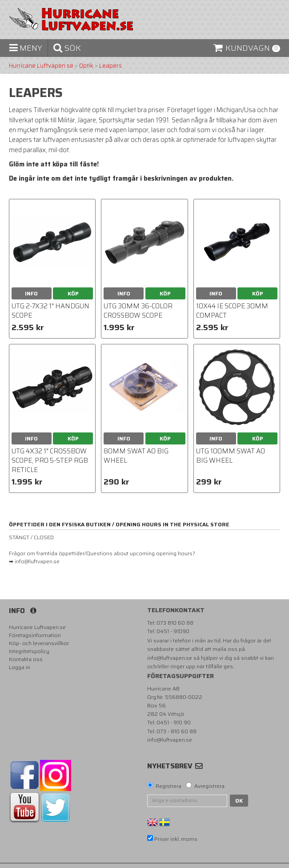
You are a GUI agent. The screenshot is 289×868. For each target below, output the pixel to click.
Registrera (169, 786)
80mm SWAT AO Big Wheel (136, 456)
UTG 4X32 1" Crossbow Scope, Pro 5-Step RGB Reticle (50, 460)
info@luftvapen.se (170, 658)
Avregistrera (209, 786)
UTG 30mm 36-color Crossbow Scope (138, 311)
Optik (86, 66)
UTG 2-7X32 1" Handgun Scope (50, 311)
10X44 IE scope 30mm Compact (232, 311)
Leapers (110, 66)
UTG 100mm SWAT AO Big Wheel (231, 456)
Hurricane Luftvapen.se (41, 66)
